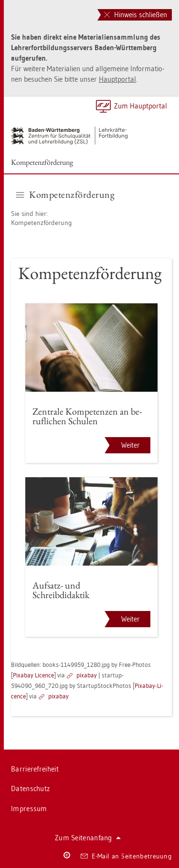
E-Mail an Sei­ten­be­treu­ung (126, 856)
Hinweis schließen (136, 15)
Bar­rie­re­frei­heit (35, 769)
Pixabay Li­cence (33, 675)
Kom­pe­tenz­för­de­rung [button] (66, 194)
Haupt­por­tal (117, 79)
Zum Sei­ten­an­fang (88, 838)
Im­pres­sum (29, 809)
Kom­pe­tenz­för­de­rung (42, 162)
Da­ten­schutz (30, 788)
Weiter (131, 445)
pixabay (87, 675)
